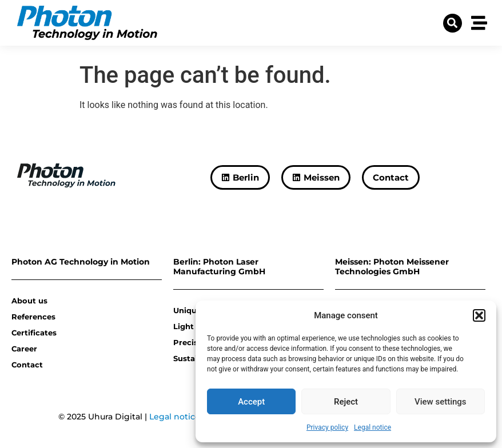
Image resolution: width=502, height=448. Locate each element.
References (33, 317)
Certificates (34, 333)
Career (24, 349)
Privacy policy (327, 427)
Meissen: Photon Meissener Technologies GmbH (392, 267)
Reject (346, 402)
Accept (251, 402)
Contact (27, 365)
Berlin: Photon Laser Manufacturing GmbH (219, 267)
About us (29, 301)
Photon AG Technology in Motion (81, 262)
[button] (479, 315)
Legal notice (372, 427)
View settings (441, 402)
